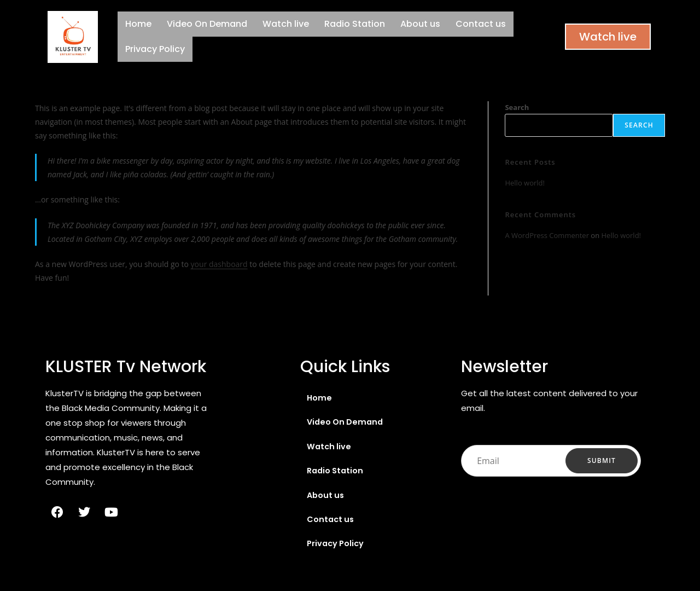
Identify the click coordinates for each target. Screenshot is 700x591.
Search (517, 107)
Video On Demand (207, 24)
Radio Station (355, 24)
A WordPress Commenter (547, 235)
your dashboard (219, 264)
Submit (602, 461)
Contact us (481, 24)
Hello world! (525, 183)
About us (420, 24)
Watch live (286, 24)
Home (138, 24)
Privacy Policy (155, 49)
